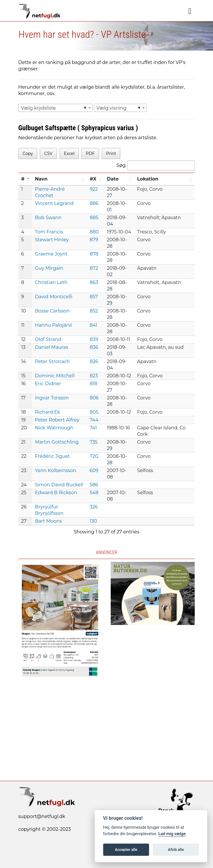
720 (94, 456)
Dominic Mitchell (55, 376)
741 (93, 428)
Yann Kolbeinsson (56, 470)
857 (94, 297)
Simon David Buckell (59, 485)
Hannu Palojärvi (53, 325)
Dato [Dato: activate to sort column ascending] (113, 179)
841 (94, 325)
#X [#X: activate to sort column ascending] (93, 179)
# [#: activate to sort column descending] (23, 179)
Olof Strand (48, 339)
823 (94, 376)
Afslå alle (176, 850)
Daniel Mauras (51, 347)
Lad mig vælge (172, 834)
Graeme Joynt (51, 254)
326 (94, 507)
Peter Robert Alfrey (57, 420)
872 (94, 268)
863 (94, 282)
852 (94, 311)
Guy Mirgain (49, 268)
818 (94, 384)
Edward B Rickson (56, 493)
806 (94, 398)
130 (93, 521)
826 (94, 361)
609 (94, 470)
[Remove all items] (84, 108)
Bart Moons (48, 521)
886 (94, 203)
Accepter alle (126, 850)
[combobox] (56, 108)
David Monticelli (54, 297)
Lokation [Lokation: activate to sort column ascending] (148, 179)
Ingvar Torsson (52, 398)
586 (94, 485)
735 (94, 442)
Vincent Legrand (54, 203)
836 (94, 347)
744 (94, 420)
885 (94, 218)
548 (94, 493)
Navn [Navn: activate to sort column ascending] (41, 179)
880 (94, 232)
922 (94, 189)
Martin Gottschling (57, 442)
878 (94, 254)
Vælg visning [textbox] (111, 108)
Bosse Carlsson (52, 311)
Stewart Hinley (52, 240)
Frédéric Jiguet (52, 456)
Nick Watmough (54, 428)
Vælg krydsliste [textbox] (39, 108)
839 (94, 339)
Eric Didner (48, 384)
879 (94, 240)
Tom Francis (49, 232)
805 (94, 412)
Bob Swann (48, 218)
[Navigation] (190, 11)
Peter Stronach (52, 361)
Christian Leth (51, 282)
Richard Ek (48, 412)
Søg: (156, 165)
